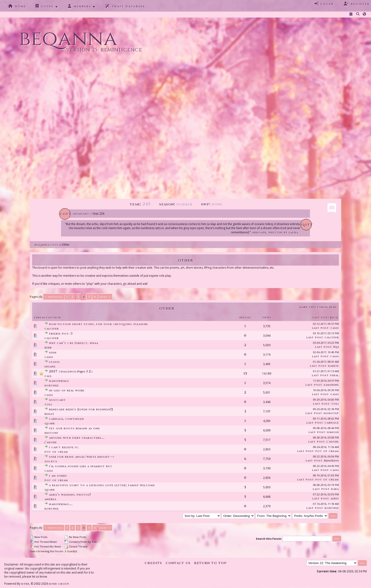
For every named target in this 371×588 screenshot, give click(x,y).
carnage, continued (66, 419)
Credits (153, 563)
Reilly (49, 414)
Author (54, 317)
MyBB (25, 584)
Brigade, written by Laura (276, 232)
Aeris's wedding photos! (70, 495)
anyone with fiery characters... (77, 438)
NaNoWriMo (59, 381)
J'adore (51, 442)
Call (48, 376)
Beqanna (42, 245)
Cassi (335, 328)
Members (79, 6)
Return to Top (210, 563)
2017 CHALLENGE (63, 371)
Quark (50, 423)
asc (334, 317)
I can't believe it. (64, 447)
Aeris (335, 498)
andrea (50, 499)
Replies (245, 317)
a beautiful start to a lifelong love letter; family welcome (102, 485)
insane (50, 366)
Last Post (321, 317)
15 (245, 373)
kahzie (333, 366)
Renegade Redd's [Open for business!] (81, 409)
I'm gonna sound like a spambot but (81, 466)
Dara (335, 489)
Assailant (81, 214)
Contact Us (178, 563)
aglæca (51, 461)
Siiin (53, 352)
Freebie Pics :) (61, 333)
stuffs (54, 362)
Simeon (333, 432)
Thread (40, 317)
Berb (48, 347)
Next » (105, 297)
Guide (45, 6)
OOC (55, 245)
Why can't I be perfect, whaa (74, 343)
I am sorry (58, 476)
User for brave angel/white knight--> (82, 457)
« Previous (54, 297)
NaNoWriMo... (61, 504)
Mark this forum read (318, 307)
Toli (48, 404)
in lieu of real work (67, 390)
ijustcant (57, 400)
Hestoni (51, 433)
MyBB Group (59, 584)
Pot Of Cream (56, 452)
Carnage (332, 423)
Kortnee (52, 385)
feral (334, 375)
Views (267, 317)
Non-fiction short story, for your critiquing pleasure (98, 324)
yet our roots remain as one (74, 428)
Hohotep (331, 413)
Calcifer (52, 328)
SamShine (331, 385)
